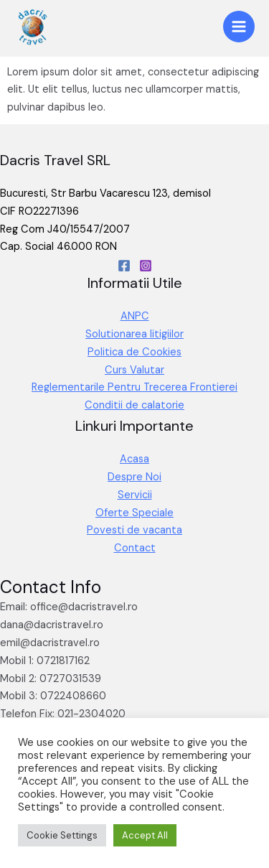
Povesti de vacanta (134, 530)
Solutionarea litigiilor (134, 334)
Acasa (134, 459)
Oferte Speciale (134, 513)
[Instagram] (146, 266)
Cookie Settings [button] (62, 835)
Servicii (135, 495)
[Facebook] (124, 266)
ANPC (135, 316)
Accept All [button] (145, 835)
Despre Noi (134, 477)
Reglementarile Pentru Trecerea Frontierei (134, 387)
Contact (135, 548)
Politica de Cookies (134, 352)
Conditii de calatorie (134, 405)
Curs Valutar (134, 370)
